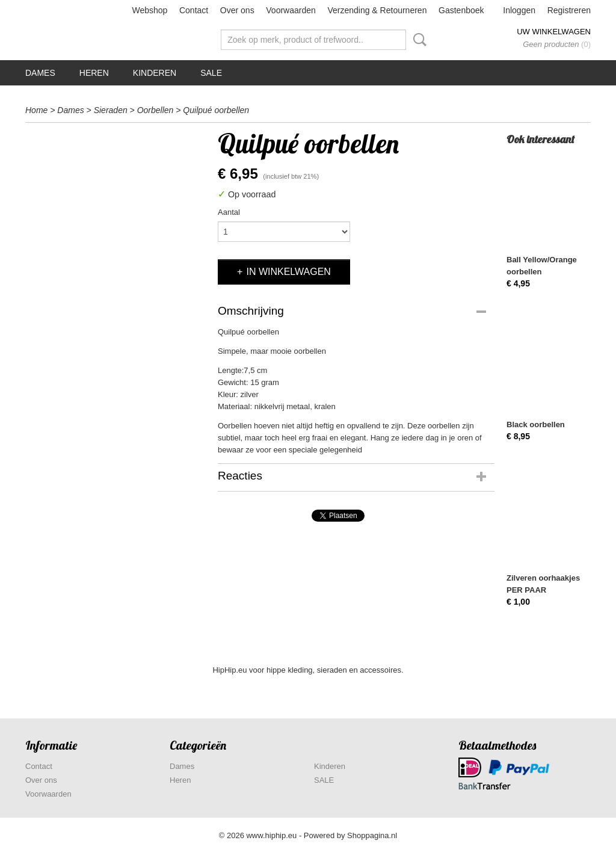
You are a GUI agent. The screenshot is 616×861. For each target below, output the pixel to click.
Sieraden (111, 110)
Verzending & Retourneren (377, 10)
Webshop (149, 10)
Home (36, 110)
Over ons (237, 10)
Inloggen (519, 10)
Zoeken (417, 40)
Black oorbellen (536, 424)
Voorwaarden (291, 10)
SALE (211, 73)
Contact (194, 10)
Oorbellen (156, 110)
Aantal (229, 212)
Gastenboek (461, 10)
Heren (94, 73)
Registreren (569, 10)
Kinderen (155, 73)
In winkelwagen (288, 272)
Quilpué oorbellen (216, 110)
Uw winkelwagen (554, 32)
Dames (40, 73)
